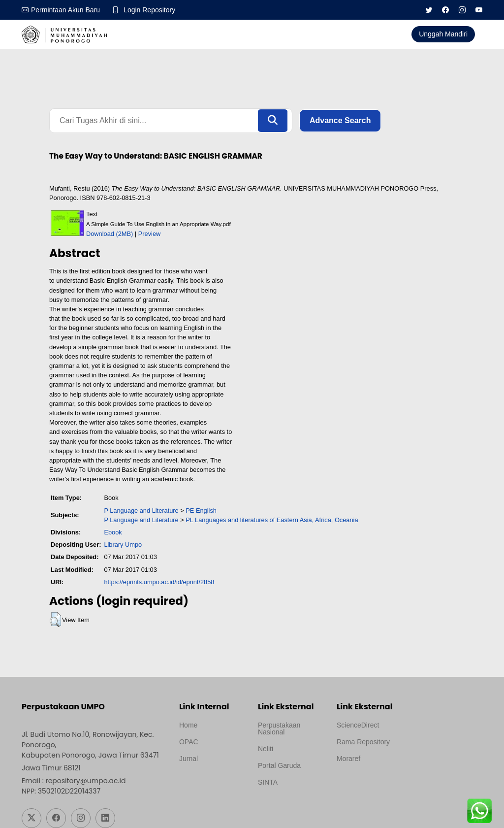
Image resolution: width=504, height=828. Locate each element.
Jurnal (189, 759)
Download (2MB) (110, 234)
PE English (201, 511)
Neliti (266, 749)
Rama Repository (363, 742)
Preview (150, 234)
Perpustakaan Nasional (279, 729)
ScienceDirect (358, 725)
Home (188, 725)
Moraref (348, 759)
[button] (55, 620)
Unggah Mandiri (443, 34)
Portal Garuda (279, 765)
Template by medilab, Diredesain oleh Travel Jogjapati (212, 782)
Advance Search (340, 120)
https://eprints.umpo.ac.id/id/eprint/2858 (159, 582)
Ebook (113, 532)
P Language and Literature (141, 511)
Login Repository (149, 10)
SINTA (268, 782)
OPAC (189, 742)
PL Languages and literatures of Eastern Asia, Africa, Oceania (272, 520)
